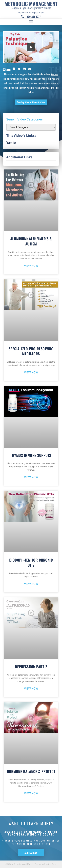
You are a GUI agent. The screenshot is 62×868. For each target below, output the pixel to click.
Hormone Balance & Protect (31, 771)
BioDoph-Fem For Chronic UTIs (31, 562)
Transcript (11, 142)
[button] (31, 22)
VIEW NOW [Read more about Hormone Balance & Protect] (31, 793)
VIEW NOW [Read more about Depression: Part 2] (31, 689)
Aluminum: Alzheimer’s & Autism (31, 241)
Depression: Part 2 (31, 667)
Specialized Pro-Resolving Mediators (31, 351)
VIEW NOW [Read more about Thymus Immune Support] (31, 477)
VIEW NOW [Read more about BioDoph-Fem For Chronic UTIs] (31, 584)
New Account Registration (31, 13)
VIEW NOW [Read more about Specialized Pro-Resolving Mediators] (31, 373)
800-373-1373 (42, 844)
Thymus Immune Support (31, 455)
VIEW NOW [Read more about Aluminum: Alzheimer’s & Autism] (31, 266)
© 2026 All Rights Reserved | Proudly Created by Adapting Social (31, 864)
